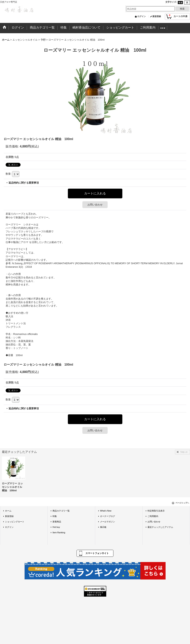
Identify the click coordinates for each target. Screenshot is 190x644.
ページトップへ (182, 503)
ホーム (8, 511)
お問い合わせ (95, 205)
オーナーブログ (108, 516)
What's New (106, 511)
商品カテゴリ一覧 (61, 511)
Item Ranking (59, 532)
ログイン (142, 16)
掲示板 (103, 527)
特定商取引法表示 (156, 511)
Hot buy (56, 527)
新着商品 (57, 522)
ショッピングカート (15, 522)
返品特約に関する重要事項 (24, 183)
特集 (55, 516)
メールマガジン (108, 522)
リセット (184, 452)
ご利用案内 (153, 516)
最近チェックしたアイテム (160, 527)
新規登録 (157, 16)
